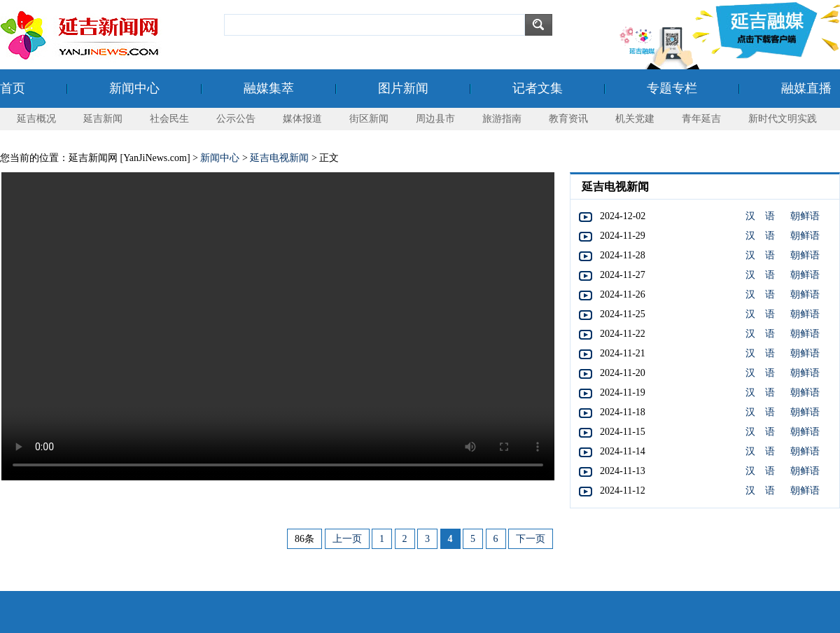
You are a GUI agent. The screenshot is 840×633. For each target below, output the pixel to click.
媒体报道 (302, 119)
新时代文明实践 (783, 119)
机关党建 (635, 119)
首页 (13, 88)
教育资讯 (568, 119)
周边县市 (435, 119)
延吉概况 (36, 119)
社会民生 (169, 119)
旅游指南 (502, 119)
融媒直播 (806, 88)
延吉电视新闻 (279, 158)
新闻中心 (134, 88)
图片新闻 (403, 88)
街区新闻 (369, 119)
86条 (304, 539)
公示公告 (236, 119)
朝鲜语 (805, 216)
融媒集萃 (269, 88)
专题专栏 (672, 88)
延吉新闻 (103, 119)
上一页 (347, 539)
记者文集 (538, 88)
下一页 (531, 539)
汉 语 (760, 216)
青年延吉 (701, 119)
